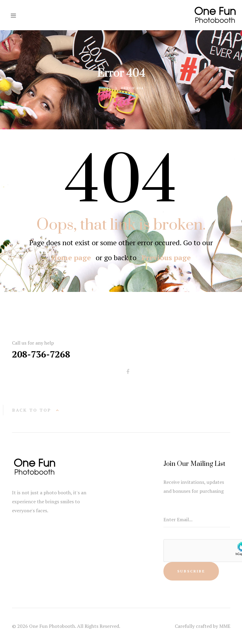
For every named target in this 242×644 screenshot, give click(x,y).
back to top (32, 410)
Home (105, 88)
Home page (71, 257)
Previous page (166, 257)
